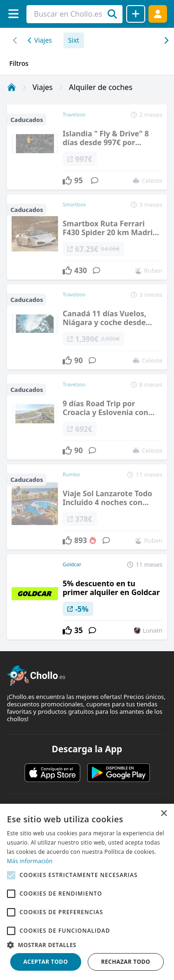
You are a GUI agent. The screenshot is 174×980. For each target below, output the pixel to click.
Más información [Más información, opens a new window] (30, 861)
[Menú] (13, 14)
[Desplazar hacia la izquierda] (166, 40)
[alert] (87, 892)
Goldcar (72, 564)
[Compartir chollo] (136, 14)
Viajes (40, 40)
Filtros (19, 63)
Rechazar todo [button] (126, 962)
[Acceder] (158, 14)
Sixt (74, 40)
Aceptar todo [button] (45, 962)
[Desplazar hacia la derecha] (15, 40)
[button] (87, 945)
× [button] (164, 814)
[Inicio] (12, 87)
